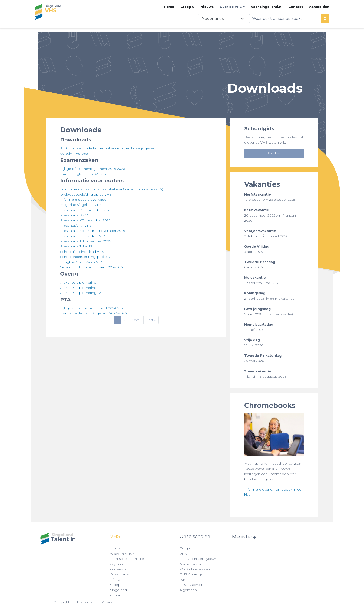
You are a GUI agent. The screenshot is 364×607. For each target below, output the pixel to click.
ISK (182, 580)
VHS (183, 554)
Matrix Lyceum (192, 564)
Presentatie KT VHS (76, 226)
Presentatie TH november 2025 (85, 241)
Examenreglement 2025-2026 (84, 174)
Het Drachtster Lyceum (199, 559)
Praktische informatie (127, 559)
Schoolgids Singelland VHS (82, 252)
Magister (244, 537)
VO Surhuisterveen (195, 569)
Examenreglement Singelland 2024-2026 (93, 313)
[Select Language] (221, 19)
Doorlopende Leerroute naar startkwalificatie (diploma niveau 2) (112, 189)
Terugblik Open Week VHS (82, 262)
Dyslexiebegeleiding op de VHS (86, 194)
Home (169, 7)
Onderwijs (118, 569)
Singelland (118, 590)
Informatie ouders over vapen (84, 200)
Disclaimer (85, 602)
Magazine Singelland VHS (81, 205)
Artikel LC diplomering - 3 (81, 293)
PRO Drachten (192, 585)
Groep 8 (187, 7)
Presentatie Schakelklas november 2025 (93, 231)
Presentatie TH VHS (76, 246)
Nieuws (207, 7)
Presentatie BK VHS (76, 215)
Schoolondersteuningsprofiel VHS (88, 257)
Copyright (61, 602)
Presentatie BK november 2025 (86, 210)
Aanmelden (319, 7)
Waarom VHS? (122, 554)
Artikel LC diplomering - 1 (80, 282)
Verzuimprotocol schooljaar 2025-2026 (91, 267)
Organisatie (119, 564)
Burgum (187, 548)
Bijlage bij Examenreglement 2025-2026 (93, 169)
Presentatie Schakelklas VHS (83, 236)
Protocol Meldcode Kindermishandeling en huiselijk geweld (108, 148)
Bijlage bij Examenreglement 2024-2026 (93, 308)
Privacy (107, 602)
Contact (296, 7)
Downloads (119, 574)
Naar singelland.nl (266, 7)
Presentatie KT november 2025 (85, 220)
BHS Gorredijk (191, 574)
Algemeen (188, 590)
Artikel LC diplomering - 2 (81, 288)
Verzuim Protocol (74, 154)
